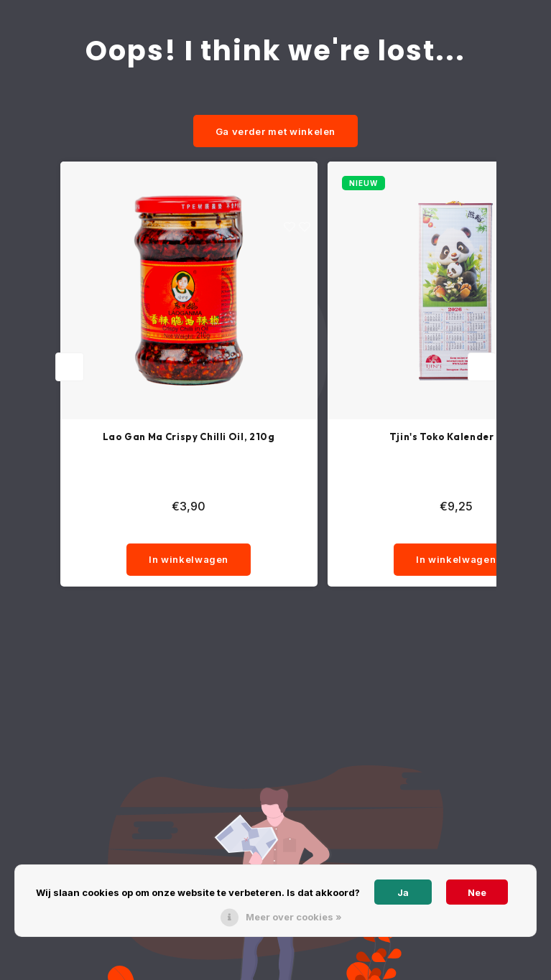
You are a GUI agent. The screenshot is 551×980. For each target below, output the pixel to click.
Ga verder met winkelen (275, 131)
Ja (403, 892)
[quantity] (189, 529)
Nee (477, 892)
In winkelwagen (189, 559)
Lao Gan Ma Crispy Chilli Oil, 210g (189, 437)
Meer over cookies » (294, 917)
